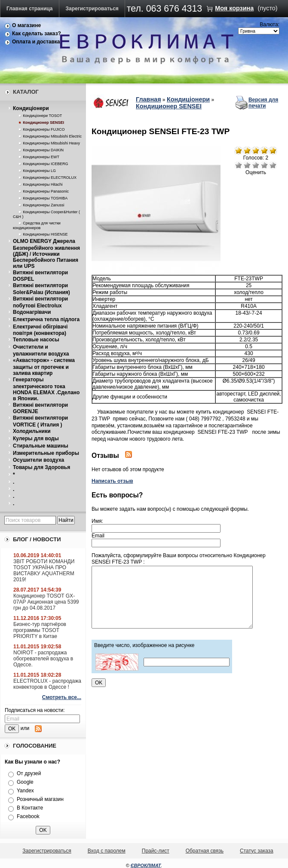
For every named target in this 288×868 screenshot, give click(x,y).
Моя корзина (234, 8)
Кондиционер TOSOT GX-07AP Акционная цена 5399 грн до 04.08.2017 (46, 602)
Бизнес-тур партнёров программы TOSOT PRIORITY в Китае (40, 630)
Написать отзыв (112, 481)
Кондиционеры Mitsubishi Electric (52, 136)
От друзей (29, 773)
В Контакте (30, 808)
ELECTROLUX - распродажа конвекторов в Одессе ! (47, 684)
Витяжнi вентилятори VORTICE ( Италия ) (40, 421)
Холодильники (32, 431)
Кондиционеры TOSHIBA (45, 198)
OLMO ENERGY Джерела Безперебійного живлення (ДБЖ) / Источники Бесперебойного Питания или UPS (46, 254)
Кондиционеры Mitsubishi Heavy (51, 143)
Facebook (28, 816)
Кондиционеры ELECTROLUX (50, 178)
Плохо (247, 165)
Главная (149, 99)
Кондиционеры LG (39, 171)
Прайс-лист (156, 851)
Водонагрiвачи (32, 312)
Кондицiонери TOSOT (42, 116)
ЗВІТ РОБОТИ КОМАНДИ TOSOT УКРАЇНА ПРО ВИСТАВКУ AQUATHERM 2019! (44, 570)
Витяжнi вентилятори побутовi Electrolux (40, 302)
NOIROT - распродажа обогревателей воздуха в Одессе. (43, 659)
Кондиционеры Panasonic (46, 191)
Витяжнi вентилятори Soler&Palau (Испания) (41, 289)
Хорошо (264, 165)
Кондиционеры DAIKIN (43, 150)
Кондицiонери (31, 108)
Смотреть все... (62, 697)
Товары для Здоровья (41, 467)
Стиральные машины (41, 446)
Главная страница (30, 9)
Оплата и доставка (36, 42)
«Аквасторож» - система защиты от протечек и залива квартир (44, 367)
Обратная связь (205, 851)
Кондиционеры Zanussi (43, 205)
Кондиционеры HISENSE (45, 234)
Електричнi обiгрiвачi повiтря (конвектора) (40, 330)
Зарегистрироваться (92, 9)
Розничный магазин (40, 799)
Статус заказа (257, 851)
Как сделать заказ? (37, 34)
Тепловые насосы (36, 340)
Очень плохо (239, 165)
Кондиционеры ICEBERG (45, 164)
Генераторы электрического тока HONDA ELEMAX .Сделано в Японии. (46, 389)
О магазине (26, 25)
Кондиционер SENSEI (43, 123)
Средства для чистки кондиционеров (37, 225)
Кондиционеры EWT (41, 157)
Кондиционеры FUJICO (44, 129)
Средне (256, 165)
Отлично (273, 165)
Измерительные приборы (46, 453)
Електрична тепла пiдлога (46, 319)
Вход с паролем (107, 851)
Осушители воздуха (38, 460)
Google (25, 782)
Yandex (25, 791)
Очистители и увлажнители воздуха (41, 350)
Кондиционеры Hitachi (43, 184)
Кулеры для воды (36, 439)
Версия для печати (263, 103)
